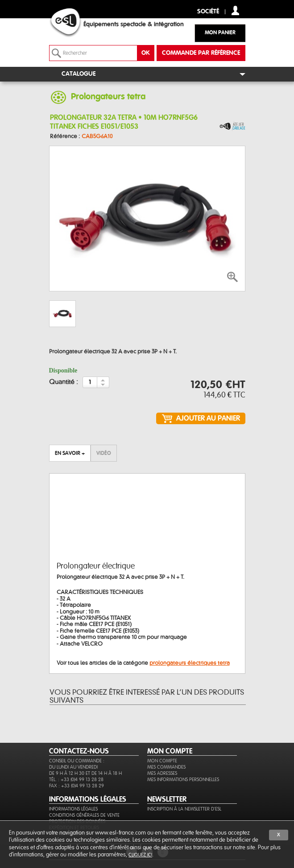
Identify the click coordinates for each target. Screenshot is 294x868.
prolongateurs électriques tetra (190, 663)
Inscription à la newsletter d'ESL (184, 809)
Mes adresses (162, 773)
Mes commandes (166, 767)
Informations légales (73, 809)
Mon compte (162, 761)
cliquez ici (140, 855)
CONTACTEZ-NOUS (79, 751)
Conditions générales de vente (84, 815)
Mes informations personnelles (183, 780)
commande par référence (201, 53)
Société (208, 12)
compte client (235, 10)
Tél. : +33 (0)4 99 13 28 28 (76, 780)
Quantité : (64, 382)
